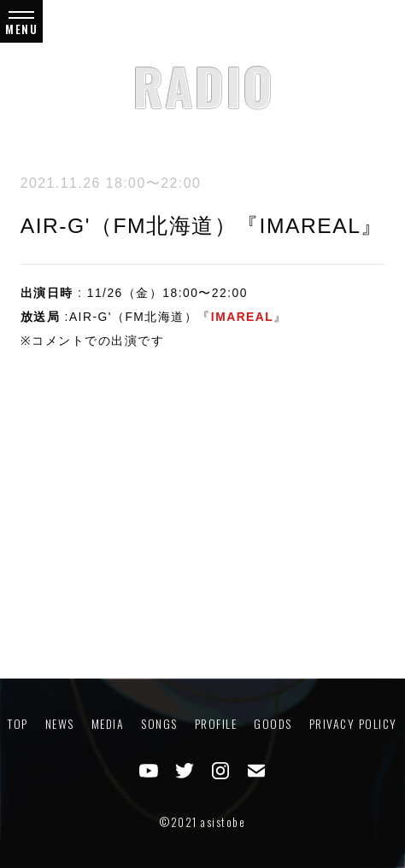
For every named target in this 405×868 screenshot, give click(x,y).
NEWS (60, 724)
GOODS (273, 724)
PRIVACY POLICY (353, 724)
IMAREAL (242, 317)
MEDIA (108, 724)
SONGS (159, 724)
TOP (18, 724)
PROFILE (216, 724)
